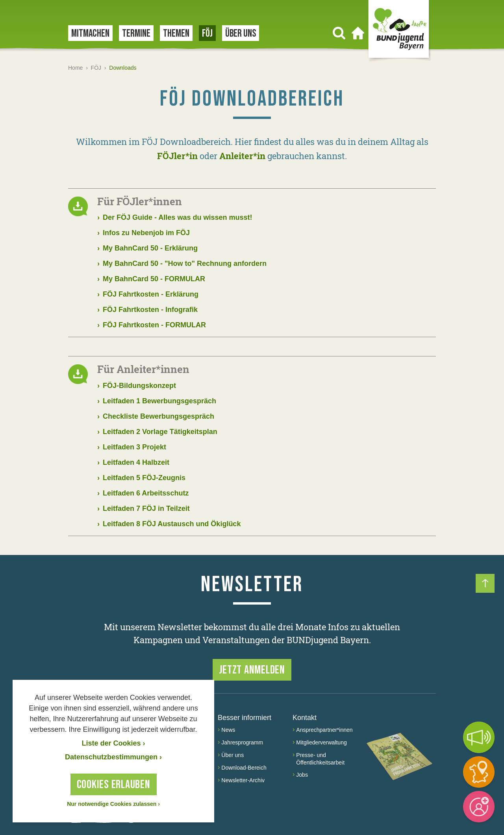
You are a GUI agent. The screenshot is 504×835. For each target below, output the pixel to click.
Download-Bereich (244, 768)
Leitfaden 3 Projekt (132, 447)
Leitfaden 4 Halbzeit (133, 463)
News (228, 730)
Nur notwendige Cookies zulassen (113, 804)
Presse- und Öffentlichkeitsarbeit (320, 759)
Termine (136, 34)
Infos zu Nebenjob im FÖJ (144, 233)
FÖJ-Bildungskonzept (137, 386)
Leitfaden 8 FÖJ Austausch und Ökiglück (169, 524)
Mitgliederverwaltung (321, 742)
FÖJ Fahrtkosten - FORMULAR (152, 325)
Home (75, 68)
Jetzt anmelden (252, 670)
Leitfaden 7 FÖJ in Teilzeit (144, 509)
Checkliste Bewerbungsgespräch (156, 417)
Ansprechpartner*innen (324, 730)
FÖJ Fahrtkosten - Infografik (147, 310)
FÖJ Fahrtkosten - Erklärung (148, 294)
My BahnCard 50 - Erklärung (147, 248)
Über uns (241, 34)
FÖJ (207, 34)
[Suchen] (339, 33)
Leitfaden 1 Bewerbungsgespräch (157, 401)
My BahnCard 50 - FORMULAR (151, 279)
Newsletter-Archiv (243, 780)
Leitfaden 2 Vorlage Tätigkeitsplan (157, 432)
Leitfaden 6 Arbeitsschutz (143, 493)
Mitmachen (90, 34)
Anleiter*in (242, 156)
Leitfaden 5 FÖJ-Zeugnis (141, 478)
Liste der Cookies (113, 743)
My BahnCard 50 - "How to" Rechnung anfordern (182, 264)
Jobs (302, 775)
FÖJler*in (177, 156)
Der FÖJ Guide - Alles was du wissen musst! (175, 218)
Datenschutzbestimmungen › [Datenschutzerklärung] (113, 757)
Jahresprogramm (242, 742)
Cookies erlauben (114, 785)
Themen (176, 34)
